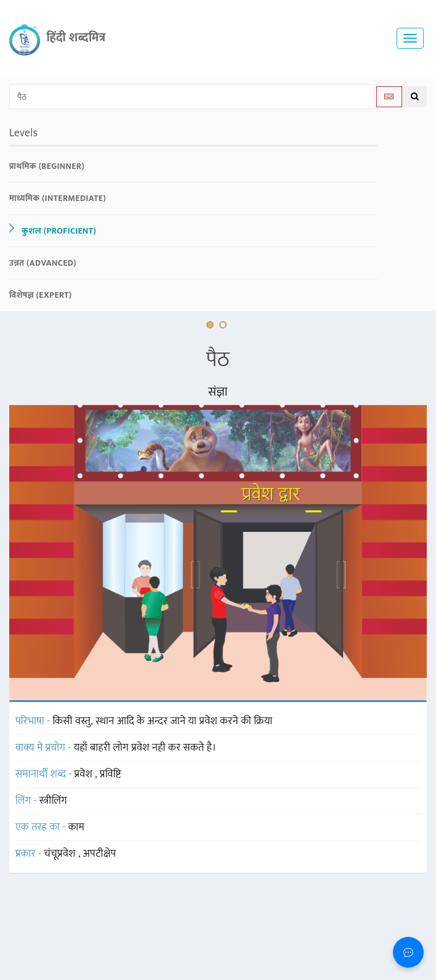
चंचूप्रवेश (61, 854)
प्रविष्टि (111, 774)
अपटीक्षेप (100, 854)
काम (76, 827)
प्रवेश (85, 774)
